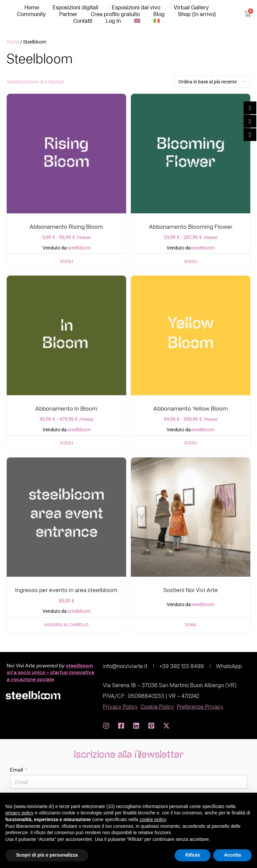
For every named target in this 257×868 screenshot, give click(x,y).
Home (32, 7)
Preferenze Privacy (200, 706)
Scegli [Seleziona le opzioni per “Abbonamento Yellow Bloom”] (191, 443)
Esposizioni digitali (75, 7)
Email (17, 770)
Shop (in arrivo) (197, 14)
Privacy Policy (120, 706)
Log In (113, 21)
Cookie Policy (157, 706)
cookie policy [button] (153, 819)
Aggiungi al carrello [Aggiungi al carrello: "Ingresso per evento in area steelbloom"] (66, 625)
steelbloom (79, 248)
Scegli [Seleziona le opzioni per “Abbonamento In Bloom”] (66, 443)
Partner (68, 14)
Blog (159, 14)
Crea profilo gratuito (115, 14)
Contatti (83, 21)
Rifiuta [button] (193, 855)
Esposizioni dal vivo (136, 7)
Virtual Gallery (191, 7)
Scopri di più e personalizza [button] (47, 855)
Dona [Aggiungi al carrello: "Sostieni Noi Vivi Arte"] (191, 625)
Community (31, 14)
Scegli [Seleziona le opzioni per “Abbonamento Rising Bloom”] (66, 262)
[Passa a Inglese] (137, 21)
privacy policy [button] (19, 813)
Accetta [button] (232, 855)
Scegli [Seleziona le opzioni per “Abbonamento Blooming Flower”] (191, 262)
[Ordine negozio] (212, 82)
